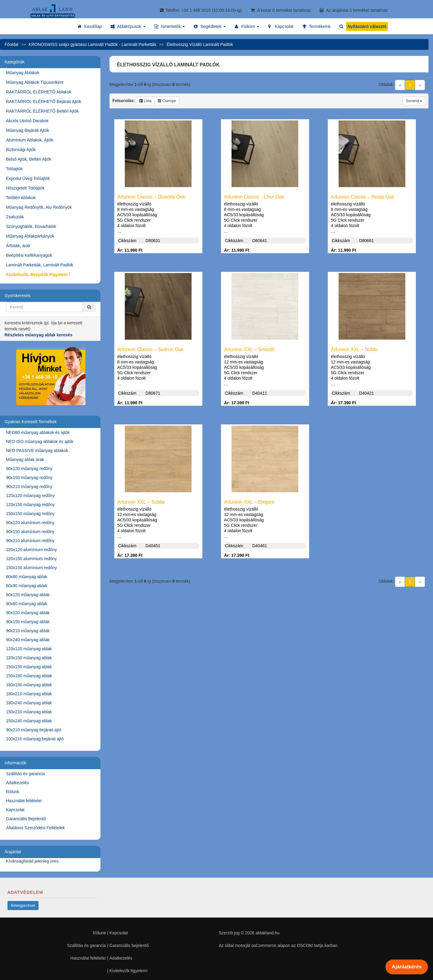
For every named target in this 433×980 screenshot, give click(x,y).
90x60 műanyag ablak (27, 604)
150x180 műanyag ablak (29, 676)
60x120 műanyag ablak (28, 595)
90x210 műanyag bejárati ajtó (34, 730)
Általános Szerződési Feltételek (35, 828)
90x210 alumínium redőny (30, 541)
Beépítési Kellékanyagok (29, 255)
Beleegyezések (23, 906)
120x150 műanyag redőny (30, 505)
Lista (145, 101)
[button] (128, 26)
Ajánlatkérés (407, 967)
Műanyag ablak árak (25, 460)
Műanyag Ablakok (23, 73)
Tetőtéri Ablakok (21, 198)
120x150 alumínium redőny (31, 559)
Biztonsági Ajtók (21, 150)
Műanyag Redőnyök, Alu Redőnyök (39, 207)
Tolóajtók (14, 169)
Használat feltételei (24, 801)
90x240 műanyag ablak (28, 640)
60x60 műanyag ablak (27, 577)
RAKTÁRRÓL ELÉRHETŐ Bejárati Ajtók (44, 102)
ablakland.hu (267, 933)
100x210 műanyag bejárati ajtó (35, 739)
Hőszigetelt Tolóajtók (25, 188)
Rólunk (13, 792)
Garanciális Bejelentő (26, 819)
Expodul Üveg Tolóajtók (28, 178)
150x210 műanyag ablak (29, 712)
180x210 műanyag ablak (29, 694)
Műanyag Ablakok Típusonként (35, 82)
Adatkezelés (17, 783)
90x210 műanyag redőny (29, 487)
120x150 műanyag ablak (29, 658)
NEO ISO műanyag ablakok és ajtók (40, 441)
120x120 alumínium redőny (31, 550)
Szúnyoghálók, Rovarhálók (31, 226)
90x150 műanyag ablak (28, 622)
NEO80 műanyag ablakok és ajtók (38, 432)
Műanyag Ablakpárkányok (30, 236)
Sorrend (414, 101)
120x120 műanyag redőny (30, 496)
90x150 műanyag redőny (29, 478)
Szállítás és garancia (25, 774)
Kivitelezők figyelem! (129, 971)
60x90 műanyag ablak (27, 586)
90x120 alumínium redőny (30, 523)
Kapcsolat (15, 810)
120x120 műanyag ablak (29, 649)
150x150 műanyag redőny (30, 514)
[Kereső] (89, 307)
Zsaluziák (15, 217)
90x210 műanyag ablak (28, 631)
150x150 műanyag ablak (29, 667)
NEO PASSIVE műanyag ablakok (37, 451)
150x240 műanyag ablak (29, 721)
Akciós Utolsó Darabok (27, 121)
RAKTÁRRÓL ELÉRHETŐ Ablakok (39, 92)
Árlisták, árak (18, 246)
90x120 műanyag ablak (28, 613)
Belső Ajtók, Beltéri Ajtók (29, 159)
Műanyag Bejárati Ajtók (28, 130)
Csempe (167, 101)
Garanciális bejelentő (129, 945)
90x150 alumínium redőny (30, 532)
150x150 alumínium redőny (31, 568)
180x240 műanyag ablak (29, 703)
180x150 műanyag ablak (29, 685)
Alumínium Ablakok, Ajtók (30, 140)
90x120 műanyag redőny (29, 469)
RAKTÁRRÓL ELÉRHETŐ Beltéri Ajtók (42, 111)
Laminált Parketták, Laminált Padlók (40, 265)
